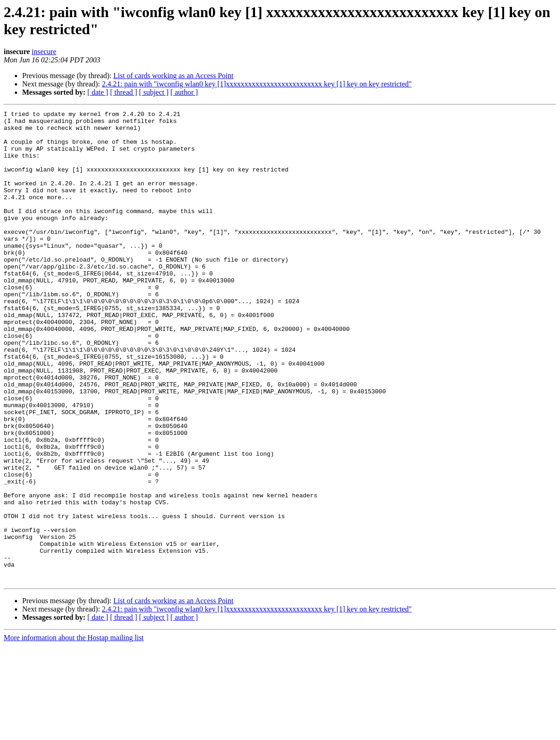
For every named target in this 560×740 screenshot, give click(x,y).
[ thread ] (124, 92)
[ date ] (98, 92)
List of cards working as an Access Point (173, 76)
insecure (44, 52)
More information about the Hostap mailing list (74, 732)
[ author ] (184, 92)
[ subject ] (154, 92)
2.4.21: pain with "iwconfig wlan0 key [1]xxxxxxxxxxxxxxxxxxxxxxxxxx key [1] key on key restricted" (257, 84)
